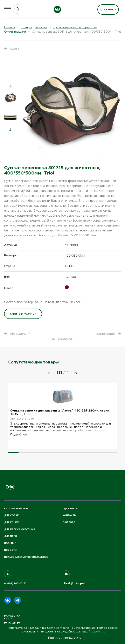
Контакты (69, 515)
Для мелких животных (20, 529)
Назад (15, 49)
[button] (10, 130)
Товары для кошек (34, 27)
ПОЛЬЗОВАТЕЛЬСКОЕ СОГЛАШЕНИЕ (26, 557)
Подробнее (97, 631)
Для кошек (12, 522)
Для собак (11, 515)
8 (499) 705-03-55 (15, 583)
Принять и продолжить (65, 638)
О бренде (69, 522)
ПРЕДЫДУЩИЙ (20, 334)
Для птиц (11, 536)
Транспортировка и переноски (75, 27)
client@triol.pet (74, 583)
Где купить (108, 9)
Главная (10, 27)
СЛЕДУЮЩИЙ (105, 334)
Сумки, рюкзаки (15, 32)
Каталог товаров (16, 509)
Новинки (10, 543)
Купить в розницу (23, 314)
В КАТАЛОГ (65, 339)
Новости (10, 550)
